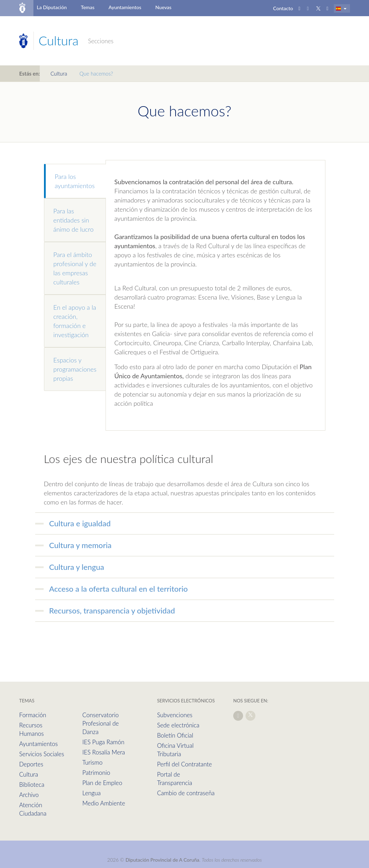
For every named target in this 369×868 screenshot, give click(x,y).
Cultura (59, 73)
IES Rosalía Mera (104, 752)
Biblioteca (32, 785)
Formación (33, 715)
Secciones (101, 41)
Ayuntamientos (125, 7)
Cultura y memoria (81, 545)
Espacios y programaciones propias (75, 369)
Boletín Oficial (175, 735)
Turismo (92, 762)
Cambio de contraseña (186, 793)
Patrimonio (96, 773)
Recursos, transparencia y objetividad (112, 610)
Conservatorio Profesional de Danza (101, 723)
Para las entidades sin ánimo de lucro (74, 220)
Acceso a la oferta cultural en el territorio (119, 589)
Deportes (31, 764)
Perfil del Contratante (184, 764)
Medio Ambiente (104, 803)
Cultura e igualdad (80, 523)
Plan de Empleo (102, 783)
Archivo (29, 795)
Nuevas (164, 7)
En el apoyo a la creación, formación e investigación (75, 321)
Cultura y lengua (77, 567)
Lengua (91, 793)
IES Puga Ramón (103, 742)
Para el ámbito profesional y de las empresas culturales (75, 268)
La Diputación (52, 7)
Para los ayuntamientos (75, 181)
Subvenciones (175, 715)
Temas (88, 7)
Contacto (283, 8)
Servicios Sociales (42, 754)
